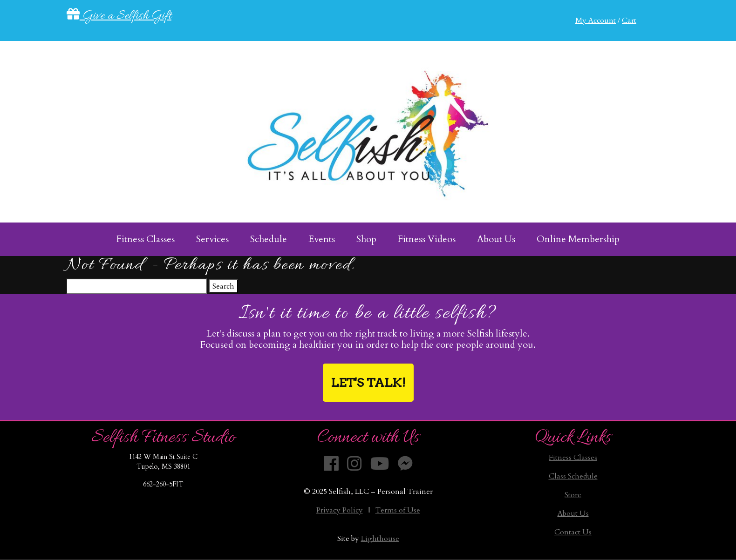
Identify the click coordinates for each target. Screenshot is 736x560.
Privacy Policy (340, 510)
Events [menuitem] (322, 239)
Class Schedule (573, 476)
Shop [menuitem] (366, 239)
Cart (629, 20)
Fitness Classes (573, 458)
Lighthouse (380, 539)
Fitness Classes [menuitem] (146, 239)
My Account (596, 20)
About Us (573, 513)
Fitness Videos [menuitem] (427, 239)
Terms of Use (398, 510)
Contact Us (573, 532)
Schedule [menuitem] (269, 239)
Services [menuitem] (212, 239)
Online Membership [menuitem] (578, 239)
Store (573, 495)
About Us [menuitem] (496, 239)
